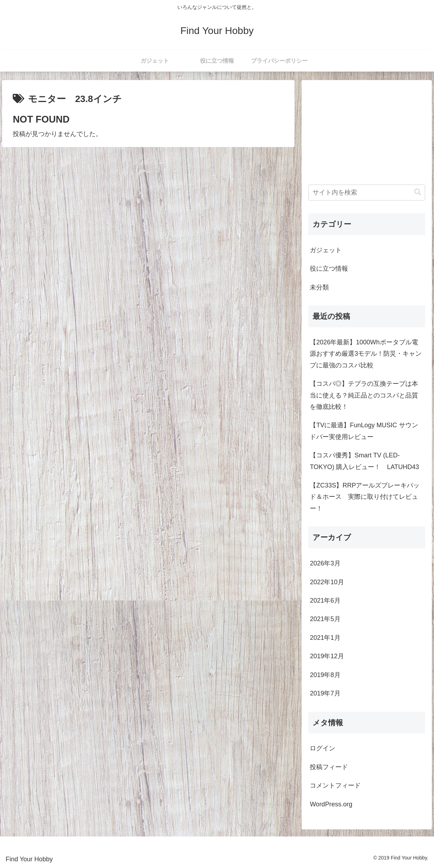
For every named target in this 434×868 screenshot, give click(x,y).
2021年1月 (325, 638)
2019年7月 (325, 693)
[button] (418, 192)
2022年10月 (327, 582)
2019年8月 (325, 675)
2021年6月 (325, 601)
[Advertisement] (367, 131)
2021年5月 (325, 619)
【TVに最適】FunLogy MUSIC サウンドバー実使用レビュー (364, 431)
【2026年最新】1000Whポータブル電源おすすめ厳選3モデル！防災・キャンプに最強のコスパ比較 (366, 354)
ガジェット (326, 250)
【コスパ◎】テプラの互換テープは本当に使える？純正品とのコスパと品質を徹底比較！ (364, 395)
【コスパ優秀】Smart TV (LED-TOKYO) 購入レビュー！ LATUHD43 (364, 461)
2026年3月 (325, 563)
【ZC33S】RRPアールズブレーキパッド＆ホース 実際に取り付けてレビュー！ (365, 497)
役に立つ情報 (329, 269)
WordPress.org (331, 804)
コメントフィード (335, 785)
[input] (367, 193)
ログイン (322, 748)
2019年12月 (327, 656)
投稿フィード (329, 767)
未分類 (319, 287)
